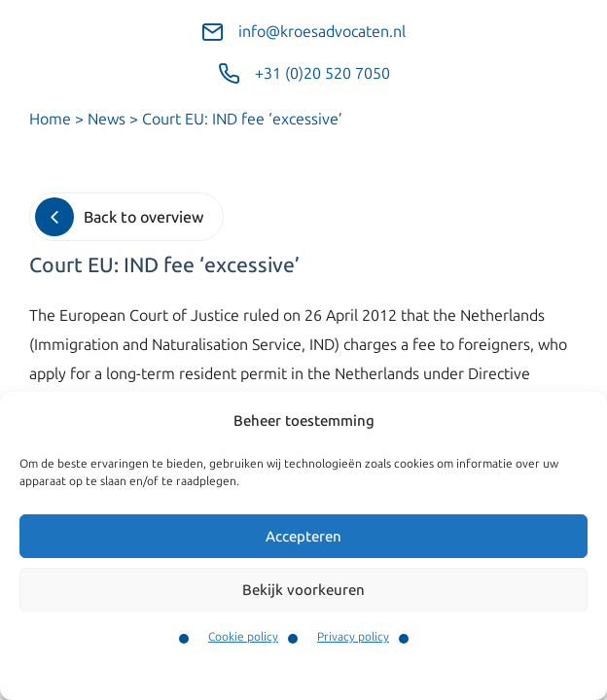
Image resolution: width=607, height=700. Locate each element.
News (107, 119)
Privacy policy (353, 637)
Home (50, 119)
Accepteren (303, 537)
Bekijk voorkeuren (303, 590)
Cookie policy (243, 637)
